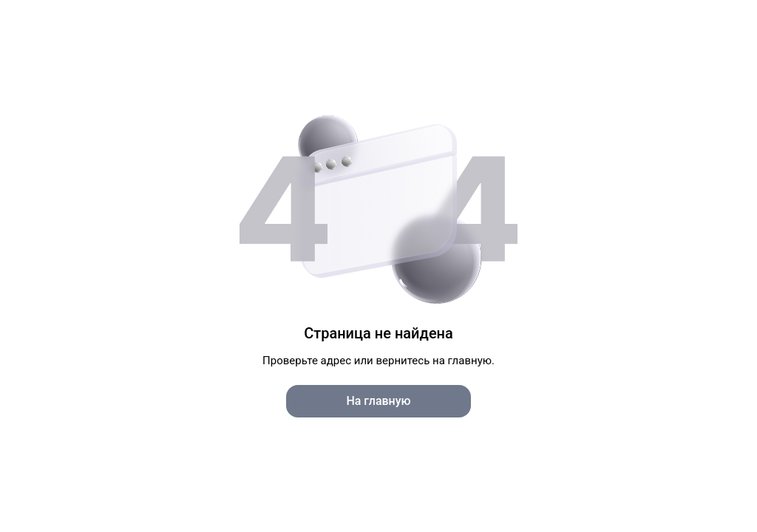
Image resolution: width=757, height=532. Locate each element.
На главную (378, 401)
